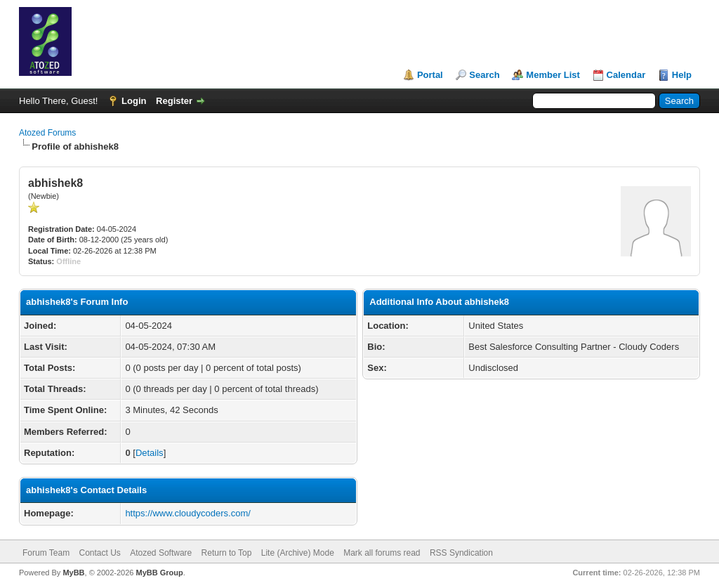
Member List (553, 75)
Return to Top (227, 553)
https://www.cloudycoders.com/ (187, 513)
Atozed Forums (47, 133)
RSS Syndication (461, 553)
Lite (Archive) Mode (298, 553)
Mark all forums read (382, 553)
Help (682, 75)
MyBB (73, 573)
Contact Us (99, 553)
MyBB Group (159, 573)
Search (484, 75)
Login (134, 101)
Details (150, 453)
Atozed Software (161, 553)
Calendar (626, 75)
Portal (430, 75)
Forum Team (46, 553)
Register (174, 101)
